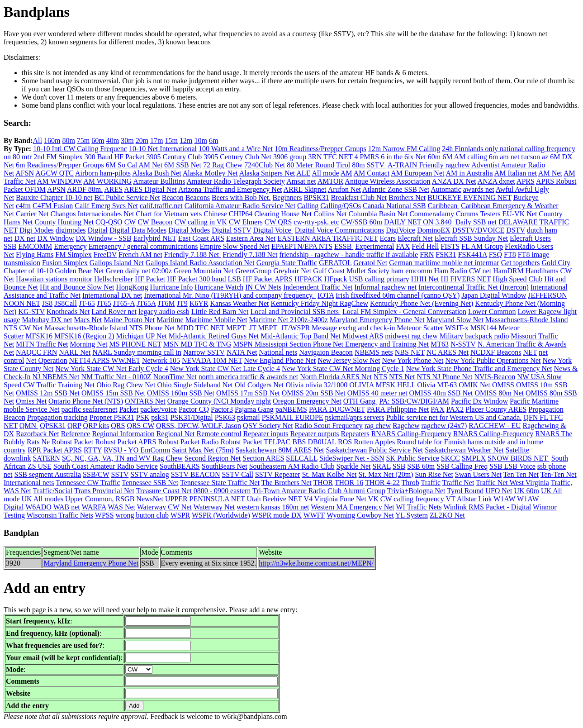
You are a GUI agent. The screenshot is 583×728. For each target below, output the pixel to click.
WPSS (104, 515)
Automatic (446, 189)
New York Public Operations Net (493, 360)
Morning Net (88, 344)
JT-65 (87, 303)
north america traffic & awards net (249, 377)
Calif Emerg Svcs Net (106, 206)
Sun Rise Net (434, 474)
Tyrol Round (465, 491)
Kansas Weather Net (240, 303)
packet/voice (159, 409)
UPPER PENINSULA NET (205, 499)
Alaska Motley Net (210, 173)
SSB (399, 466)
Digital (97, 230)
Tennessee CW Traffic (88, 483)
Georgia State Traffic (287, 263)
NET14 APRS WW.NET (104, 360)
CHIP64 (241, 214)
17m (156, 140)
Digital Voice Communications (340, 230)
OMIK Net (474, 385)
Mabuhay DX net (47, 320)
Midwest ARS (363, 336)
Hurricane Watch (219, 287)
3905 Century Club (174, 157)
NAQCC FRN (36, 352)
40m (113, 140)
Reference (76, 434)
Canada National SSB (394, 206)
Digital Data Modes (138, 230)
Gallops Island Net (117, 263)
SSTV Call (237, 474)
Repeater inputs (266, 434)
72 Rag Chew (223, 165)
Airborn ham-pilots (103, 173)
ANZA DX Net (454, 181)
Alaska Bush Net (156, 173)
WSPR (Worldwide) (221, 515)
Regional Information (123, 434)
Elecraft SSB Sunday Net (471, 238)
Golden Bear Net (79, 271)
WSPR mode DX (277, 515)
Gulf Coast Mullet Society (351, 271)
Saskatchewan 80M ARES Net (280, 450)
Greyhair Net (292, 271)
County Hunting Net (64, 222)
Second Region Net (213, 458)
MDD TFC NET (201, 328)
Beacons (198, 197)
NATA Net (242, 352)
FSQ (495, 255)
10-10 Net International (163, 149)
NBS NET (410, 352)
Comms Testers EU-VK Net (496, 214)
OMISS (503, 385)
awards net (479, 189)
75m (83, 140)
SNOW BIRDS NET (519, 458)
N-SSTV (463, 344)
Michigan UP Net (141, 336)
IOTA (326, 295)
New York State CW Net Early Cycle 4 (111, 369)
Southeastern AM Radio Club (292, 466)
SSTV (120, 474)
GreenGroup (253, 271)
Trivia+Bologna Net (416, 491)
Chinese (215, 214)
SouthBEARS (180, 466)
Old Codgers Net (259, 385)
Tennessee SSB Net (150, 483)
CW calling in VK (201, 222)
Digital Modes (189, 230)
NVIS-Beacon (495, 377)
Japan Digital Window (494, 295)
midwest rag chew (411, 336)
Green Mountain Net (204, 271)
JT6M (166, 303)
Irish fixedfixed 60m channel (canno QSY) (398, 295)
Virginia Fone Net (340, 499)
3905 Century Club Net (237, 157)
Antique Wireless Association (387, 181)
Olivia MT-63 (437, 385)
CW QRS (278, 222)
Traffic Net (458, 483)
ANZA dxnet (496, 181)
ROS (345, 442)
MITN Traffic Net (42, 344)
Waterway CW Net (164, 507)
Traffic (431, 483)
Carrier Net (32, 214)
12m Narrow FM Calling (404, 149)
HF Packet (150, 279)
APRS (526, 181)
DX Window (55, 238)
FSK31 (446, 255)
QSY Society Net (268, 426)
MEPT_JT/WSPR (284, 328)
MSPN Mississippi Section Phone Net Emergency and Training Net (331, 344)
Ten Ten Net (521, 474)
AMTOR (331, 181)
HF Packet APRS (268, 279)
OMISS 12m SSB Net (48, 393)
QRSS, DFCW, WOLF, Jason (199, 426)
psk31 (160, 417)
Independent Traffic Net (318, 287)
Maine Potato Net (129, 320)
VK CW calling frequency (406, 499)
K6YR (199, 303)
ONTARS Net (145, 401)
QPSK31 (53, 426)
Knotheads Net (68, 312)
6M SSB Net (183, 165)
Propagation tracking (57, 417)
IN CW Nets (263, 287)
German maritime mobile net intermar (444, 263)
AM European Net (417, 173)
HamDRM (508, 271)
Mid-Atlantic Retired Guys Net (214, 336)
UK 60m (526, 491)
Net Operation (46, 360)
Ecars (388, 238)
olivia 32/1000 (326, 385)
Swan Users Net (478, 474)
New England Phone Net (280, 360)
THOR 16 (349, 483)
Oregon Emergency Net (307, 401)
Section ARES (263, 458)
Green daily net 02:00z (139, 271)
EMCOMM (35, 246)
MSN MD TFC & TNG (197, 344)
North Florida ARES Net (336, 377)
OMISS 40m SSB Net (441, 393)
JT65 (104, 303)
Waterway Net (214, 507)
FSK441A (473, 255)
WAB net (67, 507)
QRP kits (96, 426)
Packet (129, 409)
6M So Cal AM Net (134, 165)
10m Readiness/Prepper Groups (320, 149)
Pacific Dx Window (479, 401)
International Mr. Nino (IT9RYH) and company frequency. (230, 295)
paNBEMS (291, 409)
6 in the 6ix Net (403, 157)
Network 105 (161, 360)
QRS (118, 426)
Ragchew (406, 426)
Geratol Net (370, 263)
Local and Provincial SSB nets (295, 312)
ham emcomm (412, 271)
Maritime (170, 320)
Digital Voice (273, 230)
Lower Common (492, 312)
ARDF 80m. (85, 189)
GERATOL (335, 263)
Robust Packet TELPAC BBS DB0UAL (278, 442)
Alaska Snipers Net (267, 173)
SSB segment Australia (48, 474)
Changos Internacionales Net (92, 214)
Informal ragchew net (385, 287)
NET (530, 352)
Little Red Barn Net (220, 312)
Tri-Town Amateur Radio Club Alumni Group (319, 491)
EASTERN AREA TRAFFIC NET (327, 238)
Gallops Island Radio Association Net (200, 263)
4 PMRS (367, 157)
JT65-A (124, 303)
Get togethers (521, 263)
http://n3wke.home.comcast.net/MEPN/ (316, 563)
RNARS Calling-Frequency (411, 434)
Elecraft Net (415, 238)
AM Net (550, 173)
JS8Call (66, 303)
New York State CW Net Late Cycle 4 (225, 369)
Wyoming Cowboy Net (360, 515)
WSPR (180, 515)
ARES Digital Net (150, 189)
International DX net (112, 295)
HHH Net (425, 279)
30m (127, 140)
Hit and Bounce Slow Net (77, 287)
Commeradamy (432, 214)
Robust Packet (72, 442)
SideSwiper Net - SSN (352, 458)
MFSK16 (39, 336)
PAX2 (455, 409)
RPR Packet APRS (55, 450)
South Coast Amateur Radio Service (106, 466)
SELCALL (302, 458)
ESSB (344, 246)
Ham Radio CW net (463, 271)
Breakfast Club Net (359, 197)
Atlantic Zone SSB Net (396, 189)
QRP (74, 426)
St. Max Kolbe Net (329, 474)
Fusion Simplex (65, 263)
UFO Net (499, 491)
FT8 (510, 255)
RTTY (93, 450)
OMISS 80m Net (499, 393)
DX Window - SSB (103, 238)
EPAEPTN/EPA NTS (302, 246)
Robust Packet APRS (126, 442)
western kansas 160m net (273, 507)
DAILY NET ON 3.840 (419, 222)
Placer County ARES (496, 409)
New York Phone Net (412, 360)
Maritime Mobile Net (216, 320)
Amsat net (301, 181)
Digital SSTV (231, 230)
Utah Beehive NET (275, 499)
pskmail (249, 417)
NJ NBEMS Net (56, 377)
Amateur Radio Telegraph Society (236, 181)
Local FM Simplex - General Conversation (404, 312)
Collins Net (330, 214)
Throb (410, 483)
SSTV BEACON (196, 474)
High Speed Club (517, 279)
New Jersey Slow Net (349, 360)
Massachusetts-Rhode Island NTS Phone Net (110, 328)
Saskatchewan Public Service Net (375, 450)
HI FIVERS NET (466, 279)
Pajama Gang (254, 409)
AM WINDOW (59, 181)
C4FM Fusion (53, 206)
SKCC (450, 458)
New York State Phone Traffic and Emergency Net (479, 369)
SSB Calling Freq (462, 466)
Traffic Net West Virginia (512, 483)
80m (68, 140)
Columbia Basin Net (378, 214)
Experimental (374, 246)
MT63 (440, 344)
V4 (308, 499)
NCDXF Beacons (496, 352)
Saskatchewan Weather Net (464, 450)
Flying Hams (35, 255)
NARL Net (75, 352)
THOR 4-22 (382, 483)
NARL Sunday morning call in (137, 352)
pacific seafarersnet (90, 409)
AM (346, 173)
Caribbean (444, 206)
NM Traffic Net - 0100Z (116, 377)
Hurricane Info (172, 287)
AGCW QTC (55, 173)
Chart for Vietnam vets (169, 214)
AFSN (25, 173)
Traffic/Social (53, 491)
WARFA (94, 507)
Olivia (294, 385)
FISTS (450, 246)
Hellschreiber (114, 279)
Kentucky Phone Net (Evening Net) (422, 303)
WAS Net (121, 507)
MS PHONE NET (135, 344)
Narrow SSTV (204, 352)
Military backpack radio (474, 336)
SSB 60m (421, 466)
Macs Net (88, 320)
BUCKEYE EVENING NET (469, 197)
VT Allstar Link (469, 499)
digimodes (71, 230)
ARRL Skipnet (305, 189)
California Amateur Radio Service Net (240, 206)
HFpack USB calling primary (367, 279)
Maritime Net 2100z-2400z (289, 320)
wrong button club (142, 515)
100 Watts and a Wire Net (236, 149)
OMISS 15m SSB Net (113, 393)
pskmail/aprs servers (355, 417)
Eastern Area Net (251, 238)
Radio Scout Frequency (329, 426)
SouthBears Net (225, 466)
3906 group (290, 157)
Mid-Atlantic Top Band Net (301, 336)
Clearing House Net (283, 214)
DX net (25, 238)
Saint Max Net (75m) (203, 450)
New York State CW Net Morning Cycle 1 (343, 369)
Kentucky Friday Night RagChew (319, 303)
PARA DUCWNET (337, 409)
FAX (403, 246)
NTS (380, 377)
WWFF (314, 515)
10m (200, 140)
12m (186, 140)
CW (130, 222)
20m (142, 140)
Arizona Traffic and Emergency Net (230, 189)
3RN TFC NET (330, 157)
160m (52, 140)
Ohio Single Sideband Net (195, 385)
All (37, 140)
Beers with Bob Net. (241, 197)
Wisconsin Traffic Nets (60, 515)
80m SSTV (369, 165)
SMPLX (474, 458)
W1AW (504, 499)
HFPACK (308, 279)
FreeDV (105, 255)
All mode (326, 173)
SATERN (46, 458)
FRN (427, 255)
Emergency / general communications (143, 246)
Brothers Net (407, 197)
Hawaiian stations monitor (54, 279)
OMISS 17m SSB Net (248, 393)
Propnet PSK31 (112, 417)
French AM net (140, 255)
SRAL (382, 466)
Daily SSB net (476, 222)
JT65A (146, 303)
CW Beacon (155, 222)
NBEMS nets (374, 352)
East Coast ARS (201, 238)
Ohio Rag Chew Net (126, 385)
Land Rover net (114, 312)
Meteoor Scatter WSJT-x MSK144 (447, 328)
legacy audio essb (164, 312)
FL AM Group (482, 246)
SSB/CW (96, 474)
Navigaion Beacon (326, 352)
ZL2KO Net (447, 515)
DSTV (516, 230)
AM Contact (372, 173)
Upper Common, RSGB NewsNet (114, 499)
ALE (303, 173)
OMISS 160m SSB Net (181, 393)
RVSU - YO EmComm (137, 450)
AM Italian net (516, 173)
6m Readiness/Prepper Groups (60, 165)
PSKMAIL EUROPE (293, 417)
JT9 (182, 303)
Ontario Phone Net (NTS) (86, 401)
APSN (56, 189)
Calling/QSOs (341, 206)
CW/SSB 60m (362, 222)
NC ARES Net (448, 352)
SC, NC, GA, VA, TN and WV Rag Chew (122, 458)
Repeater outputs (315, 434)
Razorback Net (38, 434)
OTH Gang (360, 401)
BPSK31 (316, 197)
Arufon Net (344, 189)
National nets (278, 352)
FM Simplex (73, 255)
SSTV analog (149, 474)
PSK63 (225, 417)
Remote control (219, 434)
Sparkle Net (354, 466)
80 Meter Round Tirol (318, 165)
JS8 (47, 303)
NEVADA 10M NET (212, 360)
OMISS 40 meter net (377, 393)
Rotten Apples (374, 442)
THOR (323, 483)
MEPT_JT (241, 328)
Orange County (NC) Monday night (219, 401)
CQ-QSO (109, 222)
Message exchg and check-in (353, 328)
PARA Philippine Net (398, 409)
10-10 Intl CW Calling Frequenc (80, 149)
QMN (29, 426)
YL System (412, 515)
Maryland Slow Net (455, 320)
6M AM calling (465, 157)
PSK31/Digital (191, 417)
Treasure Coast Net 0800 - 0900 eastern (194, 491)
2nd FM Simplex (58, 157)
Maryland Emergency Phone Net (377, 320)
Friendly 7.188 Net (192, 255)
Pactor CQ (194, 409)
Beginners (287, 197)
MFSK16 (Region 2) (84, 336)
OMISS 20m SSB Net (314, 393)
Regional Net (176, 434)
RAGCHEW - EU (495, 426)
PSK (143, 417)
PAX (438, 409)
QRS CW (140, 426)
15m (171, 140)
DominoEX (434, 230)
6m (213, 140)
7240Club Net (265, 165)
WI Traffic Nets (419, 507)
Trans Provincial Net (104, 491)
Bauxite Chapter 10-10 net (54, 197)
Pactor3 (222, 409)
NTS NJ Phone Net (444, 377)
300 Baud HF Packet (115, 157)
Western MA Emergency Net (353, 507)
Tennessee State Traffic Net (220, 483)
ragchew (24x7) (444, 426)
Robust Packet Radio (188, 442)
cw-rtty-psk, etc (316, 222)
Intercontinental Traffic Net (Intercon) (474, 287)
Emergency (70, 246)
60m (98, 140)
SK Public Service (413, 458)
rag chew (378, 426)
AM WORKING (107, 181)
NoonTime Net (175, 377)
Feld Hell (425, 246)
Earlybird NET (155, 238)
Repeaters (355, 434)
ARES (113, 189)
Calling (308, 206)
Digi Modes (37, 230)
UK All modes (43, 499)
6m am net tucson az (519, 157)
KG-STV (31, 312)
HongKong (132, 287)
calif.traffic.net (161, 206)
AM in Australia (469, 173)
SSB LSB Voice (512, 466)
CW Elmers (246, 222)
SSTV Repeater (278, 474)
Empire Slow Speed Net (235, 246)
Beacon (173, 197)
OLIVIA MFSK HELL (382, 385)
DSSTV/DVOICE (479, 230)
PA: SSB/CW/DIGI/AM (414, 401)
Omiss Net (31, 401)
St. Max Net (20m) (386, 474)
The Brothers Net (287, 483)
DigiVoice (401, 230)
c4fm (23, 206)
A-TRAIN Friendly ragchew (429, 165)
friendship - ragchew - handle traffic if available (348, 255)
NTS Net (402, 377)
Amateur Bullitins (159, 181)
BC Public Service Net (127, 197)
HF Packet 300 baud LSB (204, 279)
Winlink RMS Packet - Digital (487, 507)
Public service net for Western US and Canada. (454, 417)
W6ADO (38, 507)
